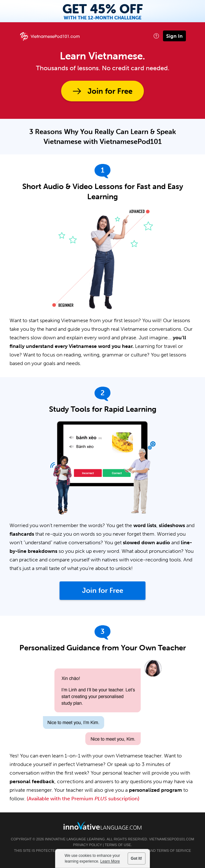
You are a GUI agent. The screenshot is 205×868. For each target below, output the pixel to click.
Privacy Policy (88, 845)
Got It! (136, 858)
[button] (156, 36)
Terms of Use (118, 845)
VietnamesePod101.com (172, 839)
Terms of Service (174, 851)
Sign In (174, 36)
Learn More (110, 861)
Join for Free (110, 91)
